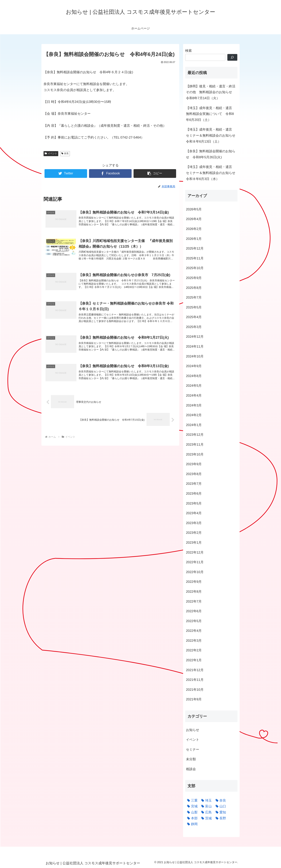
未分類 (191, 759)
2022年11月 (195, 562)
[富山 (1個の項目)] (206, 806)
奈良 (65, 153)
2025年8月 (194, 288)
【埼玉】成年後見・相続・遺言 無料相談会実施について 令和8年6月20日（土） (211, 114)
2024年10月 (195, 356)
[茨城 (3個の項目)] (206, 818)
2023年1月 (194, 543)
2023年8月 (194, 474)
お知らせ (193, 730)
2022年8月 (194, 592)
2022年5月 (194, 621)
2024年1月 (194, 425)
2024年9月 (194, 366)
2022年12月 (195, 552)
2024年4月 (194, 396)
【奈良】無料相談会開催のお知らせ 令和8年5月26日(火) (211, 154)
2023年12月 (195, 435)
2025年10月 (195, 268)
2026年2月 (194, 229)
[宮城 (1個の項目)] (191, 806)
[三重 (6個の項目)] (191, 801)
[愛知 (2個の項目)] (220, 812)
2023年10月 (195, 454)
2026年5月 (194, 209)
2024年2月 (194, 415)
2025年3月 (194, 327)
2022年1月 (194, 660)
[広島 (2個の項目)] (206, 812)
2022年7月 (194, 601)
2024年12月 (195, 337)
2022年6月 (194, 611)
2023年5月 (194, 503)
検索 (188, 51)
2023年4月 (194, 513)
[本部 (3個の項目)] (191, 818)
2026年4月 (194, 219)
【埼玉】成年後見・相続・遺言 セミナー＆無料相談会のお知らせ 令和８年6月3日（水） (212, 173)
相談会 (191, 769)
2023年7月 (194, 484)
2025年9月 (194, 278)
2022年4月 (194, 631)
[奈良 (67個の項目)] (220, 801)
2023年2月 (194, 533)
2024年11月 (195, 347)
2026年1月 (194, 239)
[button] (155, 174)
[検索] (232, 57)
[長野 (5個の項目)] (220, 818)
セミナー (193, 750)
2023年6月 (194, 494)
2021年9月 (194, 699)
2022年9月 (194, 582)
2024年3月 (194, 405)
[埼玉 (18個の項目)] (206, 801)
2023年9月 (194, 464)
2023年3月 (194, 523)
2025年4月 (194, 317)
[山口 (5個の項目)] (220, 806)
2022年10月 (195, 572)
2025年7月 (194, 298)
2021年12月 (195, 670)
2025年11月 (195, 258)
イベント (51, 153)
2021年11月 (195, 680)
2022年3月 (194, 641)
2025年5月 (194, 307)
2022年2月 (194, 650)
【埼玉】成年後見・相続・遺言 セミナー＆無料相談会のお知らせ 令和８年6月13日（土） (212, 135)
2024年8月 (194, 376)
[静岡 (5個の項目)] (191, 824)
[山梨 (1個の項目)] (191, 812)
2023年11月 (195, 445)
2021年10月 (195, 690)
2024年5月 (194, 386)
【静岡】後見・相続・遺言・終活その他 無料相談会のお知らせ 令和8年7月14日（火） (211, 92)
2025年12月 (195, 248)
